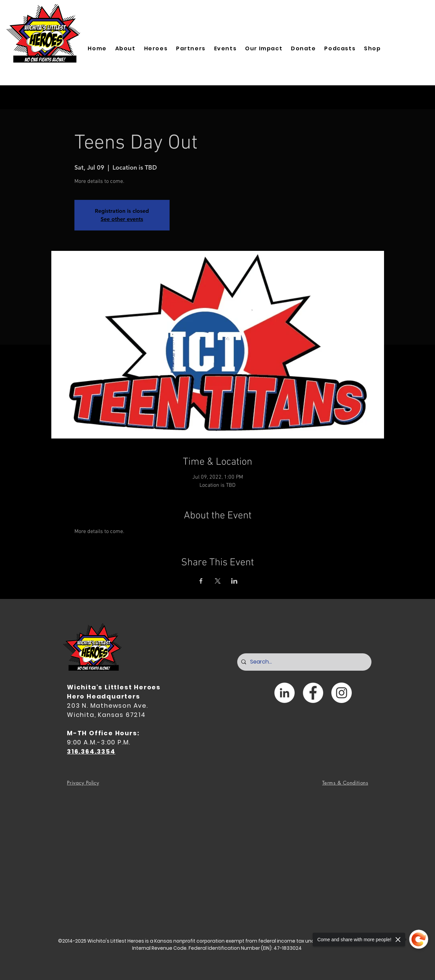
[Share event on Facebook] (201, 581)
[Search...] (304, 662)
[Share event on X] (218, 581)
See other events (122, 219)
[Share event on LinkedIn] (234, 581)
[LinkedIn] (284, 693)
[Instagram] (342, 693)
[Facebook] (313, 693)
